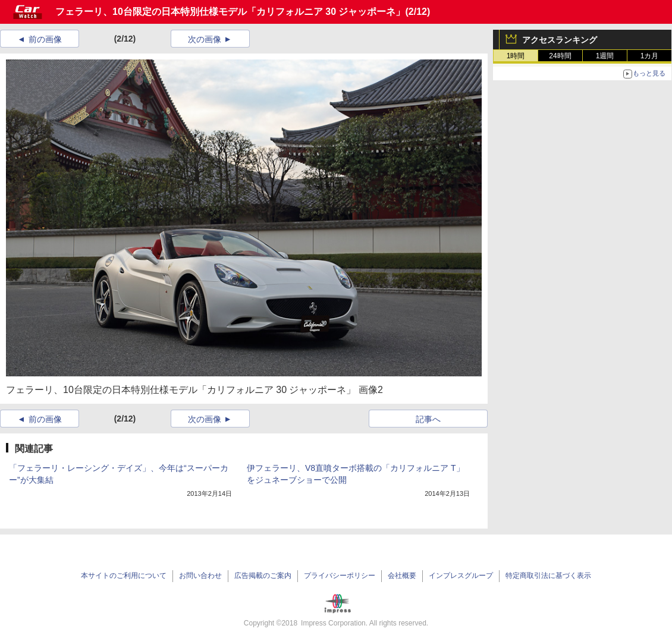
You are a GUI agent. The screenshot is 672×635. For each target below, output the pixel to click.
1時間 (516, 56)
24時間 (560, 56)
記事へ (428, 419)
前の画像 (45, 39)
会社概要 (402, 576)
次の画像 (205, 39)
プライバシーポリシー (340, 576)
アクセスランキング (560, 40)
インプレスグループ (461, 576)
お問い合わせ (200, 576)
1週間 (605, 56)
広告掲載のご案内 (263, 576)
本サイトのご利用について (124, 576)
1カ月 (650, 56)
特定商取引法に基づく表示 (548, 576)
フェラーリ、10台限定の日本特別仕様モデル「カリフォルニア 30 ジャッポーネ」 (230, 12)
